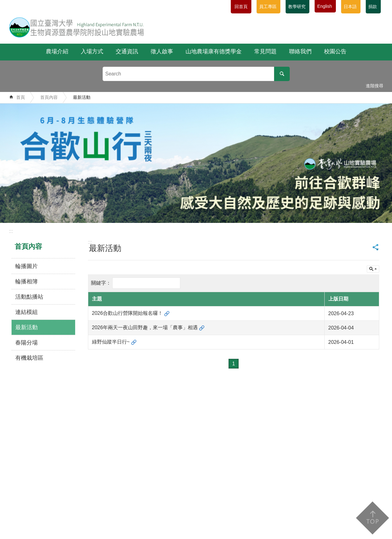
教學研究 (297, 7)
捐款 (373, 7)
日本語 (350, 7)
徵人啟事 (162, 51)
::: (11, 231)
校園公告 (335, 51)
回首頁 (241, 7)
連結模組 (27, 312)
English (324, 6)
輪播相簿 (27, 282)
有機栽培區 (29, 358)
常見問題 (265, 51)
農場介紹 (57, 51)
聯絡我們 (300, 51)
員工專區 (268, 7)
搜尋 (282, 74)
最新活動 (82, 97)
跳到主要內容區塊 (3, 3)
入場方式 (92, 51)
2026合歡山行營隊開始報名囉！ (128, 313)
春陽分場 (27, 343)
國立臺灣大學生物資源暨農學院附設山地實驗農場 (77, 27)
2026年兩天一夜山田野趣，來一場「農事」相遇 (145, 327)
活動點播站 (29, 297)
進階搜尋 (375, 86)
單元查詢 (373, 269)
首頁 (21, 97)
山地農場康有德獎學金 (214, 51)
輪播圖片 (27, 266)
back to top (372, 518)
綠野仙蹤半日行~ (111, 342)
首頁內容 (49, 97)
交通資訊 (127, 51)
